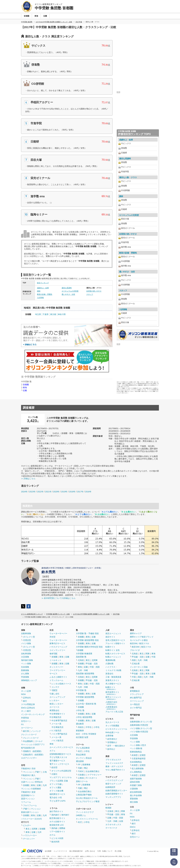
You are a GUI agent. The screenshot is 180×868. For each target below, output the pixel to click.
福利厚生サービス (57, 794)
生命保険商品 (136, 762)
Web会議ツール (112, 732)
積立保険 (134, 802)
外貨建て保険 (136, 785)
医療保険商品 (136, 752)
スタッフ (90, 294)
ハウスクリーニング (58, 647)
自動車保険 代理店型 (139, 725)
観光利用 (55, 842)
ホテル (52, 835)
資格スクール (82, 781)
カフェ (52, 751)
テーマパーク (111, 828)
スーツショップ (137, 701)
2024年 (24, 492)
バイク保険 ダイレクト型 (141, 728)
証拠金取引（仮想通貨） (34, 755)
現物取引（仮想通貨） (33, 751)
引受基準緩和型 (139, 759)
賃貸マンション (28, 799)
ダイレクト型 (29, 637)
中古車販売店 (55, 717)
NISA (23, 694)
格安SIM (135, 647)
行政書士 (82, 775)
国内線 (54, 828)
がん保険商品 (136, 772)
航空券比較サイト (57, 818)
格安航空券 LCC (57, 825)
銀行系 (26, 731)
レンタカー (54, 700)
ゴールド (39, 741)
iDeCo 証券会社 (28, 708)
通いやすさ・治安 (68, 294)
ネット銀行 (26, 711)
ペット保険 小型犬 (138, 745)
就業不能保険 (136, 779)
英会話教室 (81, 755)
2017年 (80, 492)
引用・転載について (105, 851)
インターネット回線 (139, 667)
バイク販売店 (55, 731)
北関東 (34, 829)
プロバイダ (135, 650)
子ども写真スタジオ (58, 757)
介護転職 (109, 664)
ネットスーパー (56, 667)
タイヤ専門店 (136, 708)
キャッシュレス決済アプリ (33, 744)
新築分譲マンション (30, 812)
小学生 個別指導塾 (84, 717)
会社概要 (48, 851)
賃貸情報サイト (28, 795)
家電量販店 (135, 691)
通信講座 (80, 761)
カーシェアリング (57, 697)
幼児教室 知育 (82, 737)
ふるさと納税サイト (58, 677)
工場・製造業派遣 (113, 677)
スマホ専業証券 (28, 704)
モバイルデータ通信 (139, 640)
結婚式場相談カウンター (116, 790)
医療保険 (25, 670)
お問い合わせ (90, 851)
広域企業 (136, 664)
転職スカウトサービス (115, 654)
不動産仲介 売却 (28, 769)
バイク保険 (26, 643)
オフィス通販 (55, 788)
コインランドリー (57, 650)
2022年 (40, 492)
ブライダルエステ (113, 760)
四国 (134, 660)
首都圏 (26, 385)
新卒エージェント (113, 698)
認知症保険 (135, 782)
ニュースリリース (60, 851)
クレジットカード (29, 734)
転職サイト (110, 647)
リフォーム (26, 802)
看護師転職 (110, 660)
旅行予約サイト (56, 811)
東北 (28, 829)
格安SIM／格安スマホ (140, 643)
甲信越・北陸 (92, 664)
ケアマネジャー (95, 775)
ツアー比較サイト (57, 832)
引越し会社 (54, 694)
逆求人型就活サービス (115, 640)
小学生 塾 (80, 710)
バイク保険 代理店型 (139, 732)
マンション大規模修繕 (31, 789)
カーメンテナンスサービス (61, 747)
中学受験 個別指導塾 (85, 697)
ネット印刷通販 (112, 726)
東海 (25, 387)
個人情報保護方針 (76, 851)
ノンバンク (36, 731)
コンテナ (55, 687)
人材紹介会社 (111, 703)
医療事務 (86, 765)
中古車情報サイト (57, 714)
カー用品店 (135, 704)
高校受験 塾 (81, 657)
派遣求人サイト (112, 680)
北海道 (81, 660)
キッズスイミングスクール (87, 819)
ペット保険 (26, 664)
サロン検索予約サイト (115, 770)
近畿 (25, 390)
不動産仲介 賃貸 (28, 792)
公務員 (81, 778)
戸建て (38, 772)
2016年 (88, 492)
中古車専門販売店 (59, 721)
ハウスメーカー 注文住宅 (31, 819)
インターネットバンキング (33, 714)
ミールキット (55, 660)
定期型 (143, 755)
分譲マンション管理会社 (32, 782)
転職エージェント (113, 657)
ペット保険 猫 (136, 748)
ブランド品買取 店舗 (59, 781)
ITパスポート (92, 778)
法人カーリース (112, 722)
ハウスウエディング (114, 780)
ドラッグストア (137, 694)
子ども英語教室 (83, 748)
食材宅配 (53, 654)
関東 (123, 811)
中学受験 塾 (81, 690)
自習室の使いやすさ (94, 291)
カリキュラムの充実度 (70, 291)
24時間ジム (81, 815)
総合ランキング (43, 283)
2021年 (48, 492)
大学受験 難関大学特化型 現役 (89, 647)
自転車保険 (26, 654)
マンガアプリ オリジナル (61, 777)
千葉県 (46, 314)
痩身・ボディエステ (114, 766)
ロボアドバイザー (29, 758)
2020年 (56, 492)
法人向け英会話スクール (87, 798)
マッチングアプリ (113, 797)
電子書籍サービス (57, 761)
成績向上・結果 (43, 288)
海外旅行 (65, 815)
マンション (28, 772)
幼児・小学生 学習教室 (86, 734)
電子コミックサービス (59, 764)
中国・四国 (95, 667)
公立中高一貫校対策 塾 (86, 704)
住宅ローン (26, 721)
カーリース (54, 707)
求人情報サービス (113, 684)
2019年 (64, 492)
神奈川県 (62, 314)
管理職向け (112, 742)
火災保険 (25, 657)
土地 (45, 772)
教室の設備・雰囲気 (45, 294)
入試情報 (40, 298)
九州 (45, 785)
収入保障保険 (138, 769)
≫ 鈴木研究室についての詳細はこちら (58, 598)
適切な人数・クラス (128, 177)
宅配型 (54, 690)
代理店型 (27, 640)
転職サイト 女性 (113, 650)
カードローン (27, 728)
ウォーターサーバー (58, 633)
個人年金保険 (136, 795)
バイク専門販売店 (59, 734)
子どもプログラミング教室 (88, 801)
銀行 (25, 701)
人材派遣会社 (111, 708)
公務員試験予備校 (84, 795)
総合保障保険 (136, 792)
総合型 (54, 767)
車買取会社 (54, 710)
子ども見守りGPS (58, 801)
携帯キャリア (136, 633)
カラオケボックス (113, 825)
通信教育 (80, 724)
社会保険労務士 (93, 771)
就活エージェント (113, 633)
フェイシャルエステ (114, 763)
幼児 (80, 751)
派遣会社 (109, 674)
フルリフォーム (30, 805)
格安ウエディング (113, 784)
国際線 (62, 828)
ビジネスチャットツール (116, 729)
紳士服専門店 (136, 698)
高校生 (81, 727)
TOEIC (81, 771)
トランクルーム (56, 680)
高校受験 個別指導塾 (85, 674)
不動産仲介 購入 (28, 775)
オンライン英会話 (84, 758)
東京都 (53, 314)
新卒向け (111, 749)
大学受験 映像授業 (84, 654)
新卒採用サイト (112, 693)
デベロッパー (29, 839)
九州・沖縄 (83, 670)
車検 (51, 744)
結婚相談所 (110, 787)
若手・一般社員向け (116, 746)
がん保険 (25, 674)
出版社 (54, 774)
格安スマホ (146, 647)
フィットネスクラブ (85, 812)
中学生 (89, 727)
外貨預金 (25, 718)
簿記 (86, 768)
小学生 (97, 727)
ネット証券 (26, 691)
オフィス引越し (56, 784)
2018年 (72, 492)
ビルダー (27, 825)
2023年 (32, 492)
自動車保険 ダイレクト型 (141, 722)
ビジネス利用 (57, 838)
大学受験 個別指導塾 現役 (87, 640)
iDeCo (133, 827)
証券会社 (27, 698)
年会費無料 (28, 741)
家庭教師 (80, 731)
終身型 (135, 755)
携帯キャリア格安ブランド (142, 637)
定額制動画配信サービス (60, 754)
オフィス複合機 (56, 791)
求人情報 (118, 851)
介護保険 (134, 789)
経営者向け (112, 739)
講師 (39, 291)
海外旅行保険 (27, 660)
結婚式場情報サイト (114, 794)
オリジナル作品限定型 (61, 771)
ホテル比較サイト (57, 822)
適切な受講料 (67, 288)
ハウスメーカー (30, 835)
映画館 (108, 808)
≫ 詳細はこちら (28, 479)
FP (79, 765)
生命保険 (25, 667)
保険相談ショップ (29, 680)
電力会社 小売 (56, 798)
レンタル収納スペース (61, 684)
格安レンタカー (56, 704)
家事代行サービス (57, 643)
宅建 (80, 768)
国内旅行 (55, 815)
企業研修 (109, 736)
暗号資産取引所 (28, 748)
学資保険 (25, 677)
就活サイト (110, 637)
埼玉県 (38, 314)
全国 (121, 821)
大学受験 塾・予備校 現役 (87, 633)
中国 (153, 657)
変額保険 (134, 799)
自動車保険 (26, 633)
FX (22, 724)
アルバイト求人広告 (114, 712)
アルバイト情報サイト (115, 643)
